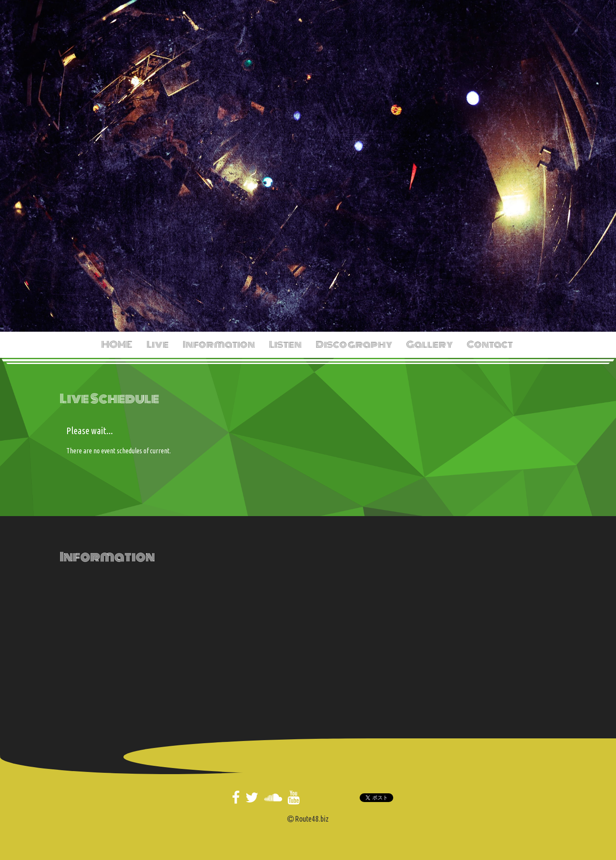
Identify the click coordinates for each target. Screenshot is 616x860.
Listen (285, 344)
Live (158, 344)
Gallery (430, 344)
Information (219, 344)
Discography (354, 344)
